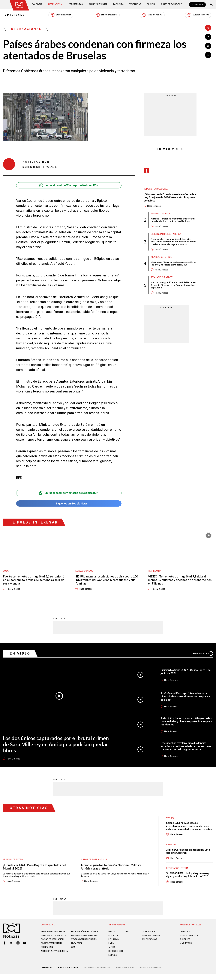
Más (203, 654)
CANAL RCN (197, 5)
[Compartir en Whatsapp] (208, 55)
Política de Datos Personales (97, 973)
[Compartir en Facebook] (208, 37)
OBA (73, 954)
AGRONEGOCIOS (150, 944)
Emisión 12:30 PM (107, 15)
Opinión (151, 4)
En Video (20, 654)
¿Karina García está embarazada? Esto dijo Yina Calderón (188, 856)
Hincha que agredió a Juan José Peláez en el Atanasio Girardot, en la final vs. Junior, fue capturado (174, 286)
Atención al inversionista (48, 959)
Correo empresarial (52, 950)
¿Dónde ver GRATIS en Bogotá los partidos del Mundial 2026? (34, 868)
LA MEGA (113, 960)
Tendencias (135, 4)
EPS (168, 819)
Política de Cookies (126, 973)
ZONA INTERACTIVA (189, 940)
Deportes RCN (76, 4)
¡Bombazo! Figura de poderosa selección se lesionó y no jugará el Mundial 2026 (174, 264)
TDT (127, 936)
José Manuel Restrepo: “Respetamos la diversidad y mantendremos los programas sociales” (187, 697)
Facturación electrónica (85, 936)
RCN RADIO (114, 944)
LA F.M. (112, 948)
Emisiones (13, 15)
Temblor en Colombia (156, 189)
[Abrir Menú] (5, 5)
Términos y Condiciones (152, 973)
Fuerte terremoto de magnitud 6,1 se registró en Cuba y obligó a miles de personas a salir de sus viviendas (34, 580)
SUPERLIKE (185, 944)
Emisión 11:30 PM (200, 15)
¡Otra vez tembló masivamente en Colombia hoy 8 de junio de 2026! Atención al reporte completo (169, 198)
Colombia (37, 4)
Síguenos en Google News (69, 504)
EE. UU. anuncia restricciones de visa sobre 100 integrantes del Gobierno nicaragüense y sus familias (107, 580)
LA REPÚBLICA (149, 936)
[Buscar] (211, 5)
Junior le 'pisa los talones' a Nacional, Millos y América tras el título (111, 868)
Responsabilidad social (54, 936)
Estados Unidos (84, 571)
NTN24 (112, 936)
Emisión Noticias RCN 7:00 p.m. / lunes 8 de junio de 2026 (186, 672)
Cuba (6, 571)
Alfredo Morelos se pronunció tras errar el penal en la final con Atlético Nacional (173, 221)
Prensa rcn (47, 954)
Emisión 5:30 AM (60, 15)
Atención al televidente (54, 940)
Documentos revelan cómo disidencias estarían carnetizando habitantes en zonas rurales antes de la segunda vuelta (173, 242)
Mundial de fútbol (161, 258)
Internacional (56, 4)
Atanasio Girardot (162, 279)
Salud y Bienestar (99, 4)
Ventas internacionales (85, 947)
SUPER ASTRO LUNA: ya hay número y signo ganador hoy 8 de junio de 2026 (188, 880)
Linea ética (77, 950)
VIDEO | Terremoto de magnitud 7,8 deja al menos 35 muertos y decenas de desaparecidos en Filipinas (180, 580)
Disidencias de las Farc (164, 235)
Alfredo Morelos (161, 214)
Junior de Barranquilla (94, 861)
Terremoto (154, 571)
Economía (119, 4)
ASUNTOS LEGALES (151, 940)
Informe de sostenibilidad (79, 941)
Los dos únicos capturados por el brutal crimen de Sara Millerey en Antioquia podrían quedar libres (57, 745)
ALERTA (112, 952)
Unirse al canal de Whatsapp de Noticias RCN (69, 186)
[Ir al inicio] (19, 5)
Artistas (171, 849)
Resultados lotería (177, 873)
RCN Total (114, 940)
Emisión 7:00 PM (153, 15)
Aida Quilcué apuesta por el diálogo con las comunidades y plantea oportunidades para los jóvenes (187, 722)
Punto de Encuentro (171, 4)
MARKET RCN (186, 948)
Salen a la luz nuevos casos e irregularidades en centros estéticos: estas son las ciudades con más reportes (188, 829)
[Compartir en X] (208, 46)
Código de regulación (52, 947)
